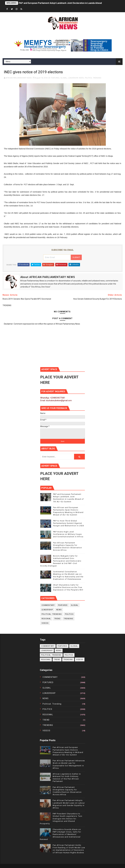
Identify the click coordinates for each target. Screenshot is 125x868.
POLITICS (88, 78)
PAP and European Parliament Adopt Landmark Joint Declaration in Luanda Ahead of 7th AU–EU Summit (71, 3)
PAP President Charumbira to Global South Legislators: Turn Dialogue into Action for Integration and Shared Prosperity (61, 819)
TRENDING (97, 78)
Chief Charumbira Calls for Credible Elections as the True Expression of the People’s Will (68, 587)
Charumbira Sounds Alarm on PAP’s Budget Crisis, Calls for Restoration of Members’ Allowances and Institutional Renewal (60, 834)
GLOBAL (64, 78)
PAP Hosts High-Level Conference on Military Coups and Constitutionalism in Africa (68, 534)
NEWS (81, 78)
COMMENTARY (48, 605)
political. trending (52, 614)
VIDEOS (45, 623)
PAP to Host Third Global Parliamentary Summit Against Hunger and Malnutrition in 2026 (69, 523)
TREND (57, 619)
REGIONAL (46, 619)
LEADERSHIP (73, 78)
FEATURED (55, 78)
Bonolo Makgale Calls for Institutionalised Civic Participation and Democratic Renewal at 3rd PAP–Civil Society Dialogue (61, 561)
